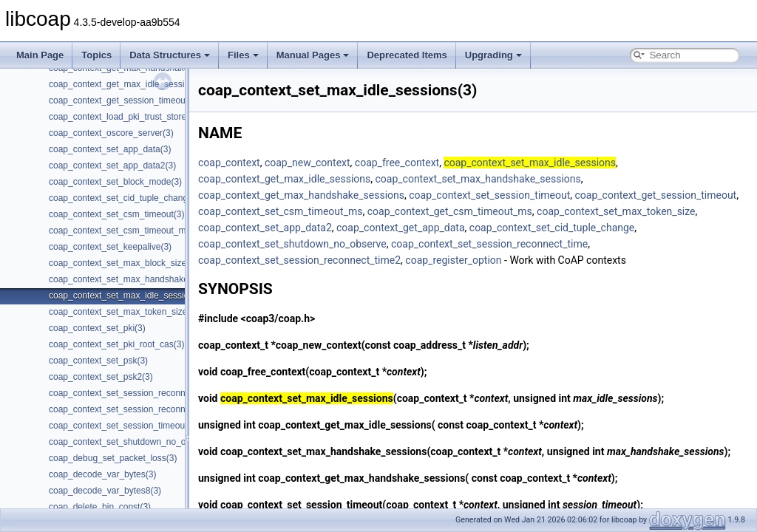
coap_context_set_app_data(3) (110, 149)
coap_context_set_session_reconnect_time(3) (139, 393)
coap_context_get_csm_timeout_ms (450, 211)
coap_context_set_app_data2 (265, 228)
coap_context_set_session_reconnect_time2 (299, 260)
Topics (96, 55)
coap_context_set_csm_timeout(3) (116, 214)
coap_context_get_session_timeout (656, 195)
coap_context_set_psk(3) (98, 361)
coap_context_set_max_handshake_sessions (478, 179)
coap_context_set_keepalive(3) (110, 247)
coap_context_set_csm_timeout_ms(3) (125, 231)
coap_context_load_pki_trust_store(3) (123, 117)
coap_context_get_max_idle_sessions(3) (129, 84)
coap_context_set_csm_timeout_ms (280, 211)
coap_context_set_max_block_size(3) (123, 263)
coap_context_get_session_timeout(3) (124, 100)
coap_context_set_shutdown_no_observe (292, 244)
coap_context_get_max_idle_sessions (284, 179)
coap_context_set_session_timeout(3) (123, 426)
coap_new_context (308, 163)
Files (243, 55)
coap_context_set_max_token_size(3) (123, 312)
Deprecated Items (407, 55)
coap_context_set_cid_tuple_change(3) (126, 198)
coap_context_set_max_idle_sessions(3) (129, 296)
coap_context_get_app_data (401, 228)
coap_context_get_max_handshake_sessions (301, 195)
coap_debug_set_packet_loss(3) (113, 458)
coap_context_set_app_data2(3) (112, 166)
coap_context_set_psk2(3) (101, 377)
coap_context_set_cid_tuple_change (552, 228)
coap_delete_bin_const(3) (100, 507)
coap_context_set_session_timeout (489, 195)
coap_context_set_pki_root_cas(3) (116, 344)
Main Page (40, 55)
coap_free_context (397, 163)
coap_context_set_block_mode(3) (115, 182)
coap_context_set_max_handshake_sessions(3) (144, 279)
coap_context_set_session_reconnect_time (489, 244)
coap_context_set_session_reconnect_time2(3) (142, 409)
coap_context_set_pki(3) (97, 328)
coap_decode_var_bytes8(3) (105, 491)
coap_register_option (453, 260)
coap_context (229, 163)
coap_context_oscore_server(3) (111, 133)
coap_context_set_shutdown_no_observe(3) (136, 442)
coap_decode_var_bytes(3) (102, 474)
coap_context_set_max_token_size (616, 211)
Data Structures (170, 55)
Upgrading (493, 55)
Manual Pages (313, 55)
